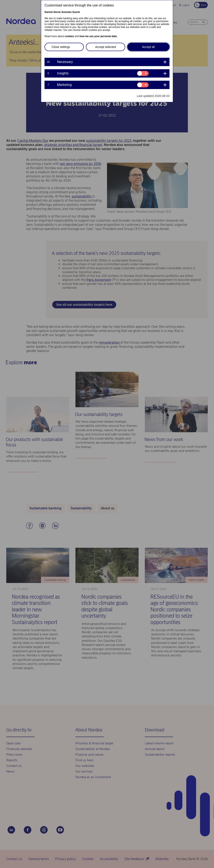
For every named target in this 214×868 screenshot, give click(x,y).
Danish (49, 12)
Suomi (76, 12)
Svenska (67, 12)
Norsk (57, 12)
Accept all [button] (148, 47)
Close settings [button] (61, 47)
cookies (69, 36)
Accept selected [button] (106, 47)
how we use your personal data (98, 36)
